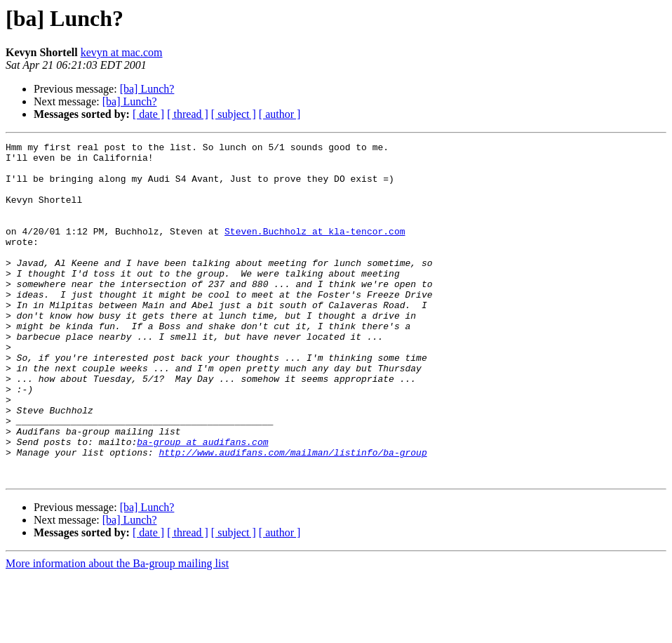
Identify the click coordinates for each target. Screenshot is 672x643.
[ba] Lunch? (147, 89)
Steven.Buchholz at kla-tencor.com (315, 250)
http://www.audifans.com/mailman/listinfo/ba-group (293, 515)
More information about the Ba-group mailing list (117, 631)
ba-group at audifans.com (202, 503)
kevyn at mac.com (122, 52)
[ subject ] (234, 114)
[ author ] (280, 114)
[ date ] (148, 114)
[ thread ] (188, 114)
